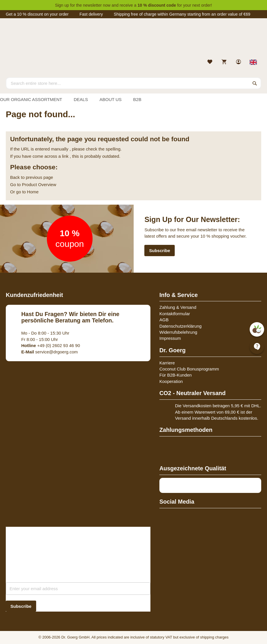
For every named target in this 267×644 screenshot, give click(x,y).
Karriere (167, 363)
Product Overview (39, 185)
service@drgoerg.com (50, 352)
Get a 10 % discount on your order (37, 14)
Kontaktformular (175, 314)
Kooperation (171, 381)
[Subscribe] (21, 606)
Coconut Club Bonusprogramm (189, 369)
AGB (164, 320)
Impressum (170, 338)
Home (33, 192)
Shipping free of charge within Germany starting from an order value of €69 (182, 14)
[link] (239, 62)
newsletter (92, 5)
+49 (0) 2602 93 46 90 (51, 345)
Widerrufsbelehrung (178, 332)
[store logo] (133, 40)
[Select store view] (254, 62)
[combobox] (133, 83)
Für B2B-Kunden (176, 375)
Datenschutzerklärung (181, 326)
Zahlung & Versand (178, 307)
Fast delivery (91, 14)
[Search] (255, 83)
